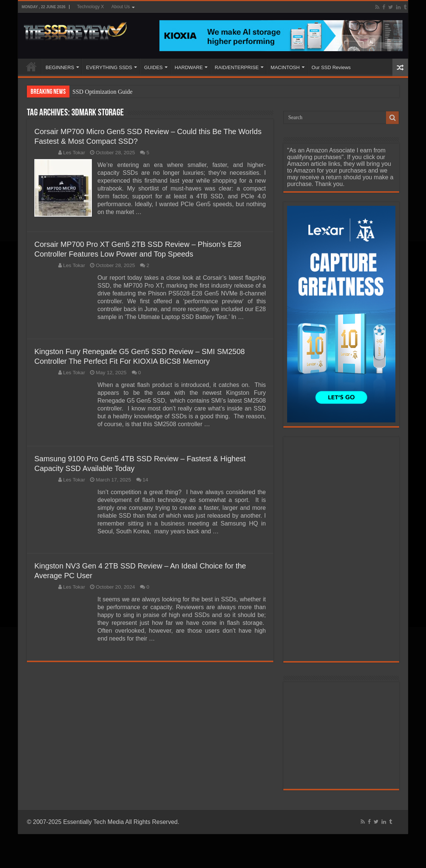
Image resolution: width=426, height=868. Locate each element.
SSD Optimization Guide (102, 92)
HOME (31, 66)
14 (145, 480)
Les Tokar (74, 153)
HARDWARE (189, 67)
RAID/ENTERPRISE (237, 67)
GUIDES (153, 67)
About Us (120, 7)
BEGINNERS (60, 67)
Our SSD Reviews (331, 67)
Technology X (90, 7)
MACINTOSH (285, 67)
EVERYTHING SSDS (109, 67)
